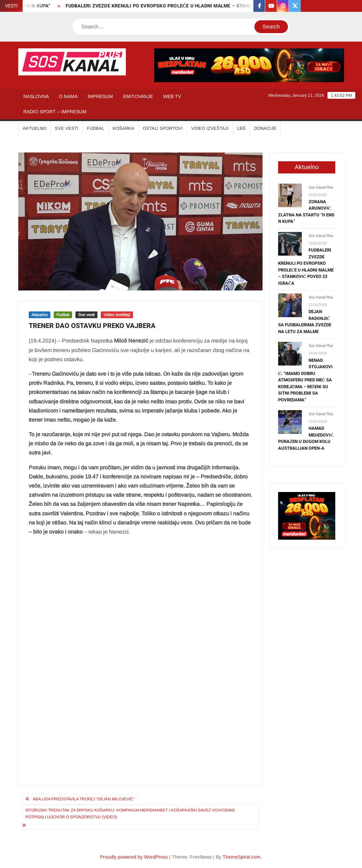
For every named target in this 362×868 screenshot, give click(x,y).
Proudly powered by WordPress (134, 857)
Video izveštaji (117, 315)
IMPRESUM (100, 96)
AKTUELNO (35, 128)
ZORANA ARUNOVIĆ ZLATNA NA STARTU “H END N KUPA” (306, 212)
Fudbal (63, 315)
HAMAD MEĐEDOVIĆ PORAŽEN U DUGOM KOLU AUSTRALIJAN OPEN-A (306, 438)
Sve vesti (86, 315)
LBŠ (241, 128)
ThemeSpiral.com (242, 857)
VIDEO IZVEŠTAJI (210, 128)
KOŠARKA (123, 128)
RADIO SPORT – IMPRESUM (55, 112)
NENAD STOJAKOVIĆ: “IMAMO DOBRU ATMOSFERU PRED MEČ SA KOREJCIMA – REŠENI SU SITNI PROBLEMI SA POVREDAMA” (305, 380)
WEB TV (172, 96)
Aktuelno (40, 315)
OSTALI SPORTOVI (163, 128)
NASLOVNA (36, 96)
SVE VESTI (67, 128)
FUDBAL (96, 128)
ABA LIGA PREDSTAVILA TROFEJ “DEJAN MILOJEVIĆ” (84, 799)
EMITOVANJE (138, 96)
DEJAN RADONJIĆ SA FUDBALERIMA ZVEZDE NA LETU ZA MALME (305, 322)
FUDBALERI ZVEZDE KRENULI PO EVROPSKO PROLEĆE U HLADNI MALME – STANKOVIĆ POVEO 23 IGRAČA (189, 6)
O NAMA (68, 96)
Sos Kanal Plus (321, 187)
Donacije (265, 128)
